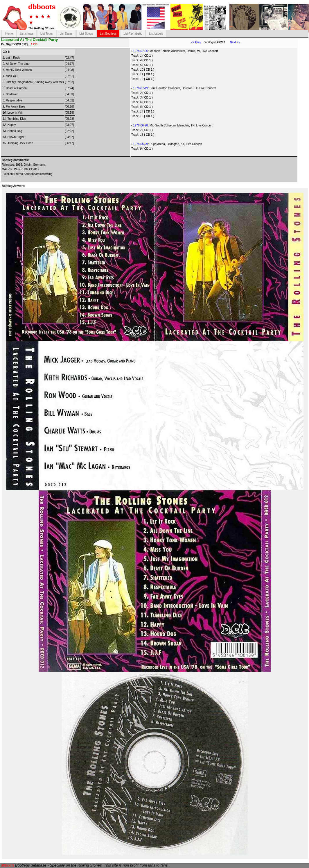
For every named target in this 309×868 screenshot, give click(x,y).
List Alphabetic (133, 34)
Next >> (233, 42)
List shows (27, 34)
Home (9, 34)
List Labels (156, 34)
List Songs (86, 34)
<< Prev (196, 42)
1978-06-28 (140, 125)
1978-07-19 (140, 88)
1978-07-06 (140, 51)
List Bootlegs (108, 34)
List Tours (47, 34)
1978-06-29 (140, 144)
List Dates (66, 34)
